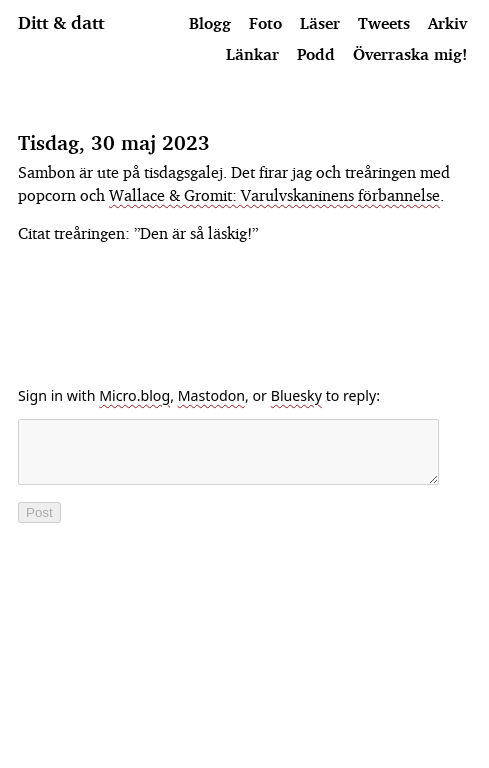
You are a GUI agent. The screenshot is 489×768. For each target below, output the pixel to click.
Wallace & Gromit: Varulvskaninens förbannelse (274, 195)
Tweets (384, 22)
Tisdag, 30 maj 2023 (114, 142)
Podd (316, 53)
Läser (320, 22)
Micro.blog (134, 395)
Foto (265, 22)
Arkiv (447, 22)
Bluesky (296, 395)
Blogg (210, 22)
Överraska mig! (410, 53)
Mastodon (211, 395)
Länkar (252, 53)
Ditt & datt (61, 22)
